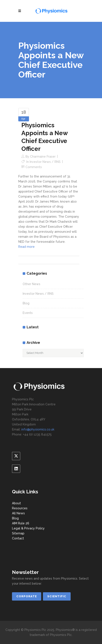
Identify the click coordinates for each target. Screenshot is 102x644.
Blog (26, 303)
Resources (20, 508)
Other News (31, 284)
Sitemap (18, 533)
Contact (18, 538)
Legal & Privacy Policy (28, 528)
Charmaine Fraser (43, 157)
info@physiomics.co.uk (38, 429)
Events (28, 313)
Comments (34, 167)
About (16, 503)
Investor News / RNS (45, 162)
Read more (26, 247)
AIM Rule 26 (21, 523)
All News (18, 513)
